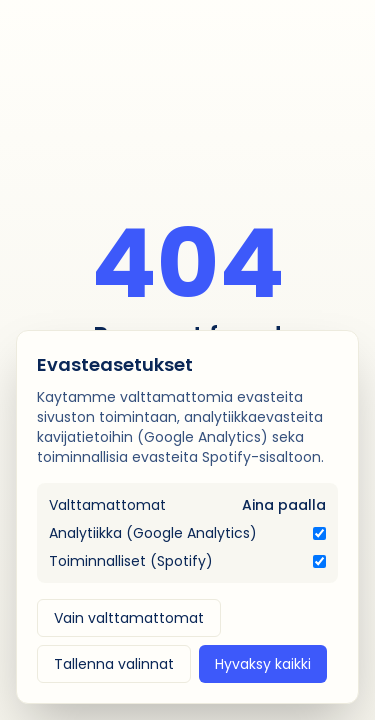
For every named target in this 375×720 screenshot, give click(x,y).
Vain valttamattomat (129, 618)
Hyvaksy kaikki (263, 664)
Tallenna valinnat (114, 664)
